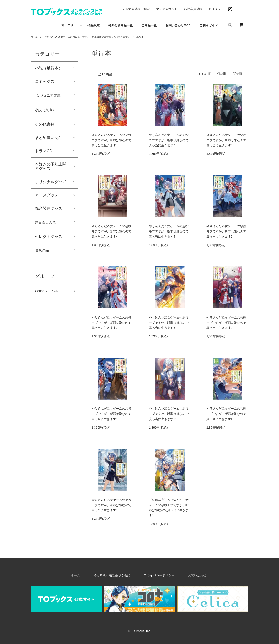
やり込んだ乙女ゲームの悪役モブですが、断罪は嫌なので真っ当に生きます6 (226, 231)
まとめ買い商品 (49, 139)
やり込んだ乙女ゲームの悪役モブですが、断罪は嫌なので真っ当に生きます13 (111, 505)
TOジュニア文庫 (49, 96)
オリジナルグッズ (51, 184)
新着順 (237, 74)
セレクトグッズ (49, 239)
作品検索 (94, 25)
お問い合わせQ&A (178, 25)
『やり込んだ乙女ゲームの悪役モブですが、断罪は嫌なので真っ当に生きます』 (92, 37)
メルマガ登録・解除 (136, 9)
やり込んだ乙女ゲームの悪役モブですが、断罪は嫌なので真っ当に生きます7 (111, 323)
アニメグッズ (47, 197)
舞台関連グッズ (49, 210)
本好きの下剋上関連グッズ (51, 168)
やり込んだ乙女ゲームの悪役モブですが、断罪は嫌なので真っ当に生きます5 (169, 231)
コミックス (45, 82)
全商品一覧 (149, 25)
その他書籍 (45, 126)
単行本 (149, 37)
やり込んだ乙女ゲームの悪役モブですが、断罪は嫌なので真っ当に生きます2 (169, 140)
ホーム (34, 37)
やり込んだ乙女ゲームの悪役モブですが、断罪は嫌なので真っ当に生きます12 (226, 414)
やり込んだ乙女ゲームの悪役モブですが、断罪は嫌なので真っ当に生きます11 (169, 414)
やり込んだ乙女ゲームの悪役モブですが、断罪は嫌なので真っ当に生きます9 (226, 323)
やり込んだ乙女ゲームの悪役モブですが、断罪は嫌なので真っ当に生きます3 (226, 140)
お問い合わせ (187, 575)
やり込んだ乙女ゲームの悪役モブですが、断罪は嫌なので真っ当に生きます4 (111, 231)
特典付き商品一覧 (121, 25)
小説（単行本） (49, 68)
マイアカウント (167, 9)
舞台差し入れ (47, 225)
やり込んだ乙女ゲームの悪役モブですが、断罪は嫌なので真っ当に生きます (111, 140)
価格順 (222, 74)
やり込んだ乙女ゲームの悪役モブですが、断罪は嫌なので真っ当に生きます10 (111, 414)
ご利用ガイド (209, 25)
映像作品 (43, 253)
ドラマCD (44, 153)
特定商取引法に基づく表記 (116, 575)
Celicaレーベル (48, 295)
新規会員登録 (193, 9)
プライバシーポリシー (157, 575)
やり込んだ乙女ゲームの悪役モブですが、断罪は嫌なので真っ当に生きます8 (169, 323)
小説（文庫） (47, 111)
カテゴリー (69, 25)
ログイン (215, 9)
